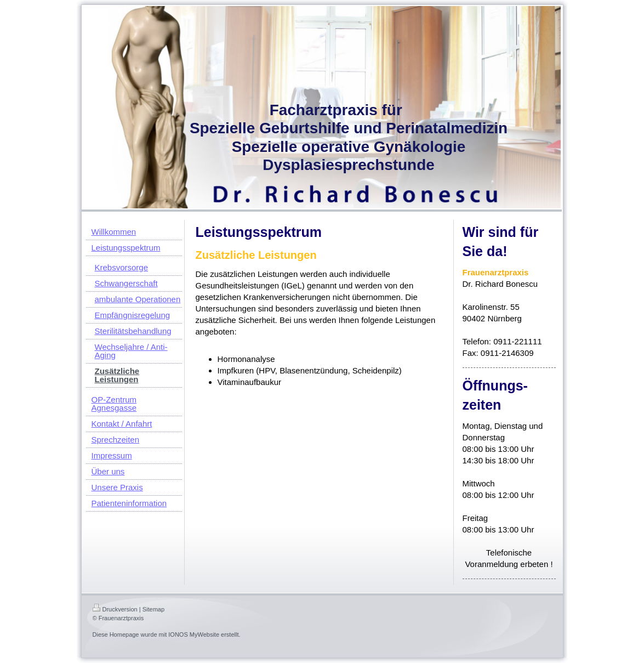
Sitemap (153, 609)
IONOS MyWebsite (194, 634)
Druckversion (115, 609)
